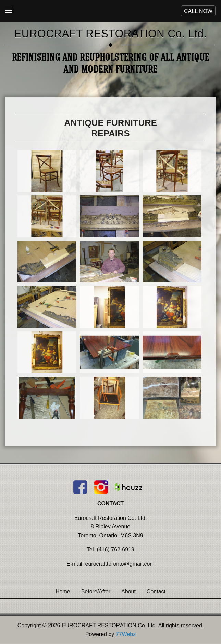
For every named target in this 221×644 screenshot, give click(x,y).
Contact (156, 592)
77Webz (126, 634)
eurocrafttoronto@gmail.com (120, 564)
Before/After (96, 592)
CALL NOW (198, 11)
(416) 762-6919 (115, 549)
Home (63, 592)
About (128, 592)
